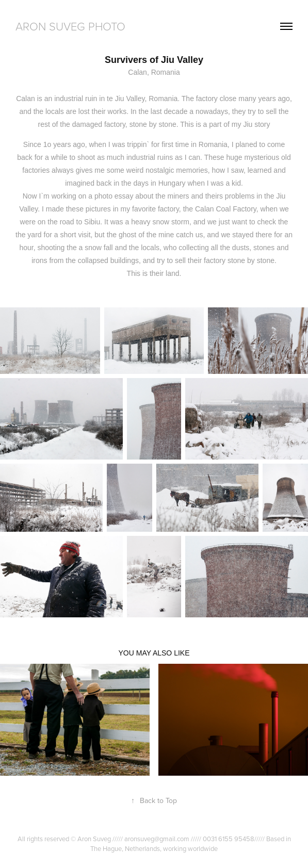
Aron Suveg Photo (70, 26)
